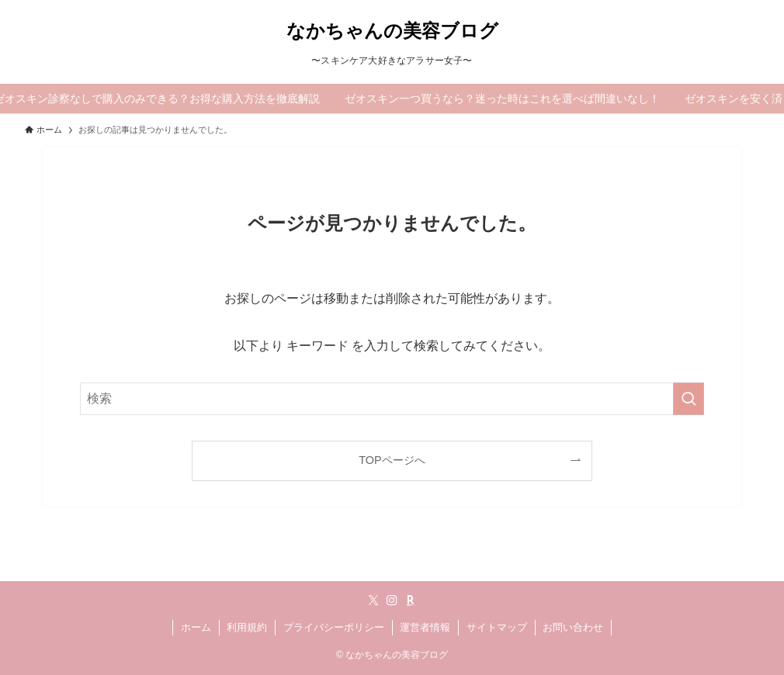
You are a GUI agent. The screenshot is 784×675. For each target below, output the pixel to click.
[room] (411, 601)
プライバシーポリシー (334, 627)
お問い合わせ (573, 627)
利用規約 (247, 627)
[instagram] (392, 601)
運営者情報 (425, 627)
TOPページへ (392, 460)
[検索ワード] (392, 399)
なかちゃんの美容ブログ (392, 31)
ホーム (196, 627)
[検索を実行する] (689, 399)
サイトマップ (497, 627)
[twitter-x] (373, 601)
